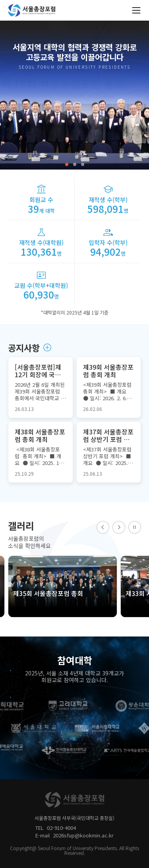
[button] (67, 164)
